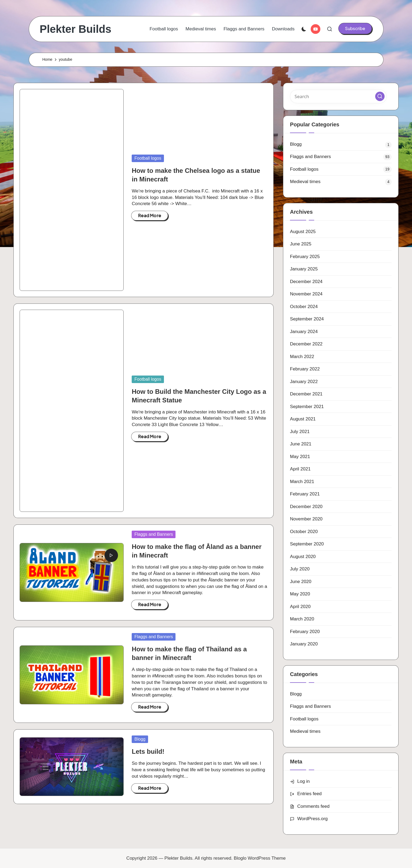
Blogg (140, 739)
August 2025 (303, 232)
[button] (355, 28)
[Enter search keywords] (338, 97)
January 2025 (304, 269)
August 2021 (303, 419)
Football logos (148, 158)
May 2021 (300, 457)
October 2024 (304, 307)
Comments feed (313, 806)
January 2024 (304, 332)
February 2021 (305, 494)
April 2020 (300, 607)
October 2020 (304, 532)
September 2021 (307, 407)
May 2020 (300, 594)
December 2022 (306, 344)
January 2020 (304, 644)
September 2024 (307, 319)
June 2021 (301, 444)
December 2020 (306, 507)
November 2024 (306, 294)
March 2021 (302, 482)
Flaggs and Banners (154, 534)
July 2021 (300, 432)
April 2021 (300, 469)
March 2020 (302, 619)
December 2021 (306, 394)
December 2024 (306, 282)
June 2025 (301, 244)
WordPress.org (312, 819)
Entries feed (309, 794)
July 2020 (300, 569)
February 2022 (305, 369)
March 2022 (302, 357)
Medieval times (305, 182)
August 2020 (303, 557)
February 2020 (305, 632)
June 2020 (301, 582)
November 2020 (306, 519)
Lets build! (148, 751)
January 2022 (304, 382)
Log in (303, 781)
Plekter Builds (76, 29)
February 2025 (305, 257)
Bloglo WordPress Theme (260, 858)
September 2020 (307, 544)
